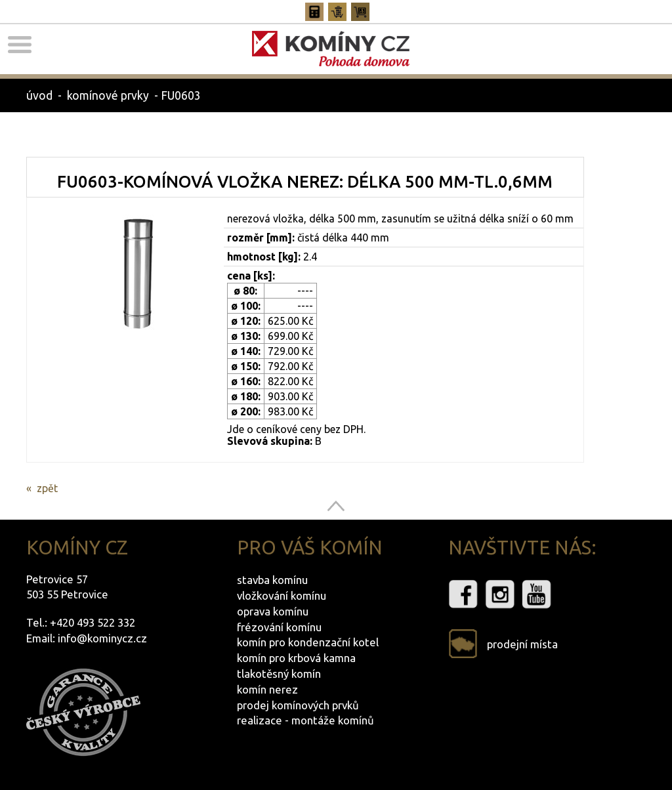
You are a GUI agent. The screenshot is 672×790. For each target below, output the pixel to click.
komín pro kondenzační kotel (308, 642)
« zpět (42, 488)
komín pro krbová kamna (296, 658)
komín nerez (267, 689)
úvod (39, 95)
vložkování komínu (282, 595)
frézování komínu (279, 627)
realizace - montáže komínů (305, 720)
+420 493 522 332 (93, 622)
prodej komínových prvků (298, 705)
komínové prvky (108, 95)
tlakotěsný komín (279, 674)
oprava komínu (273, 611)
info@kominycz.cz (102, 638)
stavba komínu (272, 580)
